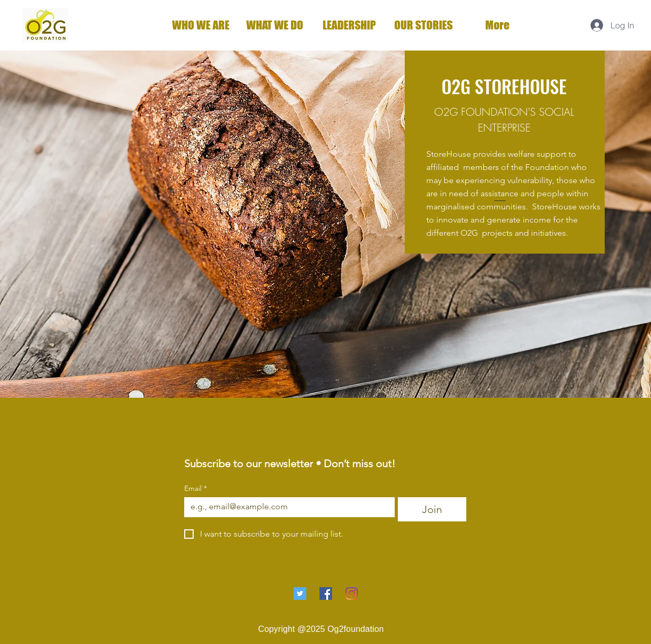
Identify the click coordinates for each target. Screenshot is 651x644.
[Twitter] (300, 593)
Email (196, 489)
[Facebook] (326, 593)
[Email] (287, 507)
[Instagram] (352, 593)
